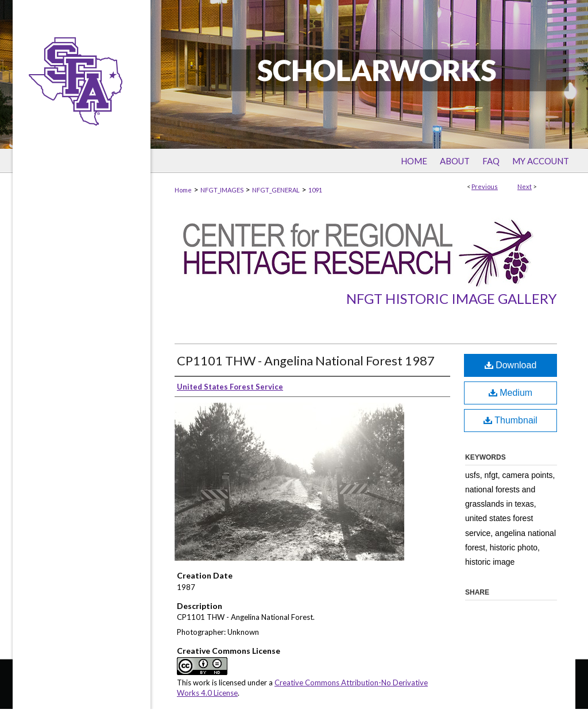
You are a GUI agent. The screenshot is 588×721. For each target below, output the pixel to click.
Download (511, 365)
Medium (510, 393)
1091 (315, 190)
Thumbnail (510, 420)
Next (525, 186)
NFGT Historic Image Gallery (452, 298)
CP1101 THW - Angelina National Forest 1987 (306, 360)
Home (183, 190)
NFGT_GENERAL (276, 190)
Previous (485, 186)
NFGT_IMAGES (222, 190)
